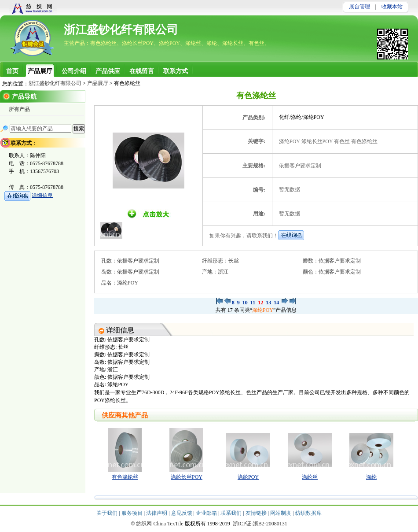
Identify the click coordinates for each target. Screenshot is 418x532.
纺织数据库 (308, 513)
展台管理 (359, 7)
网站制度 (281, 513)
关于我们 (108, 513)
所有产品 (19, 109)
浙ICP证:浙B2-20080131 (260, 524)
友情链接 (257, 513)
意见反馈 (182, 513)
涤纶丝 (310, 477)
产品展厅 (98, 83)
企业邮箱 (207, 513)
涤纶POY (263, 310)
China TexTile (168, 524)
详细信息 (42, 195)
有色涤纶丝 (125, 477)
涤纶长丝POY (187, 477)
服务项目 (133, 513)
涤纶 (371, 477)
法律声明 (157, 513)
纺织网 (144, 524)
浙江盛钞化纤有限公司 (121, 30)
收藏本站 (392, 7)
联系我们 (232, 513)
